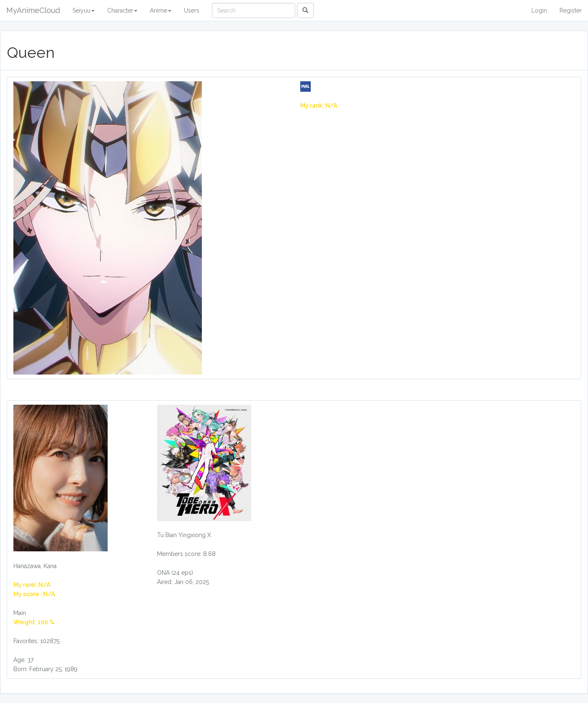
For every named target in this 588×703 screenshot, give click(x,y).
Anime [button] (161, 10)
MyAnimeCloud (33, 10)
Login (539, 10)
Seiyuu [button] (84, 10)
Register (571, 10)
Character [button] (122, 10)
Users (192, 10)
